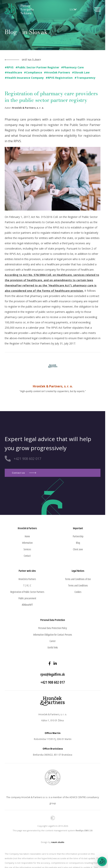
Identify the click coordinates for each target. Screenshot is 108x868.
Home (27, 536)
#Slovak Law (81, 72)
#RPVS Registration (59, 78)
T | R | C (27, 585)
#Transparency (85, 78)
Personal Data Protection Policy (53, 628)
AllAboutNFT (27, 605)
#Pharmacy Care (72, 67)
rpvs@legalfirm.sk (53, 674)
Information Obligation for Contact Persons (53, 635)
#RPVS (9, 67)
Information (27, 543)
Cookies (78, 592)
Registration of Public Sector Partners (27, 592)
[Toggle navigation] (95, 9)
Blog (78, 543)
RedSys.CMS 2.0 (84, 830)
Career (53, 641)
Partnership (78, 536)
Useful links (53, 647)
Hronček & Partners (27, 579)
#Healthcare (13, 72)
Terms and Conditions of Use (78, 579)
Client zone (78, 549)
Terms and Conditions (78, 585)
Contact (27, 556)
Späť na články (31, 60)
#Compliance (33, 72)
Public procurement (27, 598)
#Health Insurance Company (24, 78)
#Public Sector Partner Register (37, 67)
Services (27, 549)
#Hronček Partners (57, 72)
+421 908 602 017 (27, 459)
